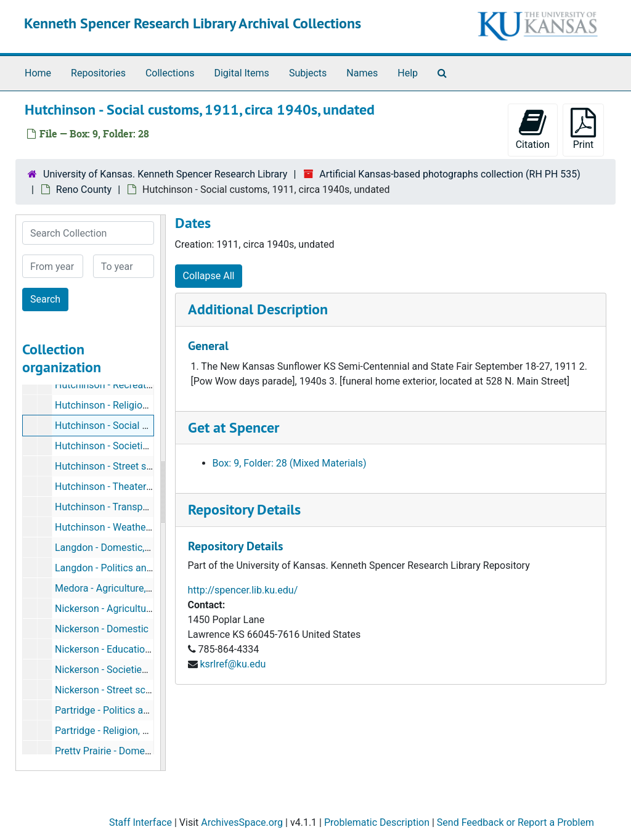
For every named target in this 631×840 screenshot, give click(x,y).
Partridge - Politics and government (132, 710)
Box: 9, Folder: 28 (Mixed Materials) (290, 463)
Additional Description (258, 309)
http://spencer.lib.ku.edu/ (243, 590)
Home (38, 73)
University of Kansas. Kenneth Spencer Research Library (165, 174)
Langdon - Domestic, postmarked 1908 (140, 548)
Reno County (84, 190)
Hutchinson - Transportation (116, 507)
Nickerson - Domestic (102, 629)
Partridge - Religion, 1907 (110, 731)
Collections (170, 73)
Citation (533, 129)
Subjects (308, 73)
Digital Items (241, 73)
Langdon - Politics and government (131, 568)
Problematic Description (377, 822)
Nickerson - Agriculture (105, 609)
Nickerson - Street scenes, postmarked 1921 (151, 690)
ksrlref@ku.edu (233, 664)
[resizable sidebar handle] (163, 493)
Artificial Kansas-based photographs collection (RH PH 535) (450, 174)
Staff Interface (140, 822)
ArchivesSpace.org (242, 822)
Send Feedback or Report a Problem (515, 822)
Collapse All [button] (209, 276)
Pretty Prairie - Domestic (108, 751)
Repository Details (244, 509)
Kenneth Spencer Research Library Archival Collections (193, 23)
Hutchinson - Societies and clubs (126, 446)
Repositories (98, 73)
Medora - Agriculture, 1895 (113, 588)
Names (362, 73)
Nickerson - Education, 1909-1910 (128, 649)
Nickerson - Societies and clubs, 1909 (136, 670)
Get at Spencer (234, 427)
